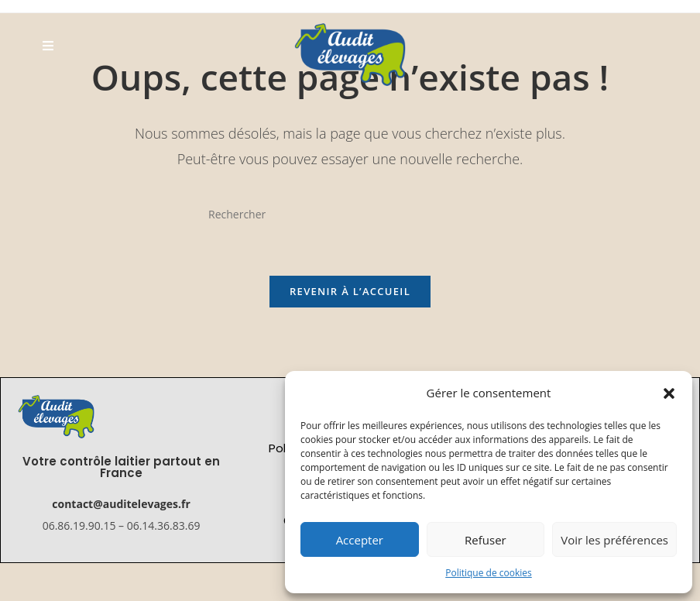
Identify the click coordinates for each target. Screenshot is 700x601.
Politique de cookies (489, 573)
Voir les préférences (614, 540)
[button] (669, 393)
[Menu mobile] (48, 45)
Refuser (486, 540)
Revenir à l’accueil (350, 291)
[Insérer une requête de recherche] (350, 214)
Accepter (360, 540)
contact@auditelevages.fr (121, 504)
